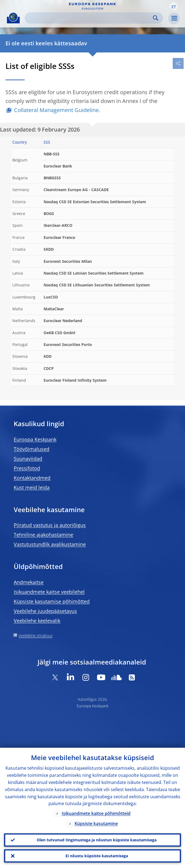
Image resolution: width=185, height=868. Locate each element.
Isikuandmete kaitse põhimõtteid (96, 814)
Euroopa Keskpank (35, 439)
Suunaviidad (28, 459)
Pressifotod (27, 468)
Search (156, 18)
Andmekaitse (29, 582)
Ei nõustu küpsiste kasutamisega (97, 856)
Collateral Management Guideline (56, 110)
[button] (174, 6)
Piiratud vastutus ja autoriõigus (50, 525)
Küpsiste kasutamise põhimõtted (52, 601)
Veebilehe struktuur (36, 636)
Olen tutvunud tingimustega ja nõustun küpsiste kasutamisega (97, 840)
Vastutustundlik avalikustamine (50, 544)
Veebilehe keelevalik (37, 621)
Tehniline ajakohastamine (43, 535)
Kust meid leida (32, 487)
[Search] (89, 18)
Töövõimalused (32, 449)
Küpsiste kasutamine (96, 824)
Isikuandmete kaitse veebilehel (49, 592)
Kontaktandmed (32, 478)
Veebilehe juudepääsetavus (45, 611)
